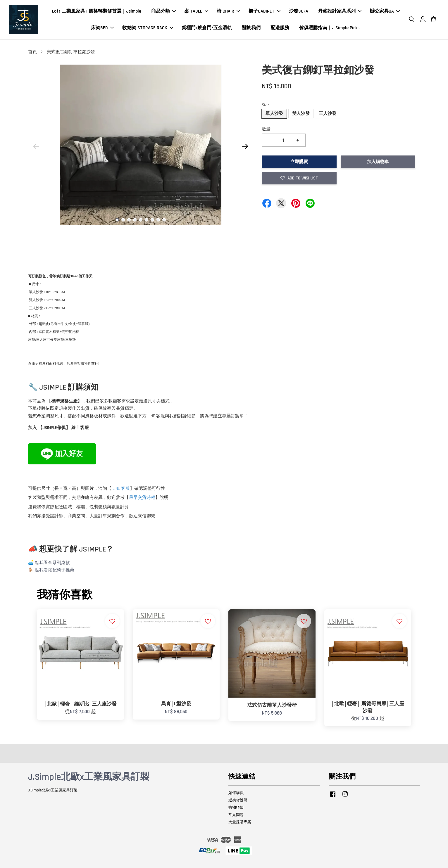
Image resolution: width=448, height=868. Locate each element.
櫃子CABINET (265, 11)
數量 (266, 129)
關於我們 (251, 28)
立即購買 (299, 162)
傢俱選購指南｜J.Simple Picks (329, 28)
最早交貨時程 (142, 498)
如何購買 (236, 793)
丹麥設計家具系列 (340, 11)
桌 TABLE (196, 11)
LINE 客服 (121, 489)
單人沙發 (274, 114)
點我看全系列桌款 (52, 563)
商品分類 (163, 11)
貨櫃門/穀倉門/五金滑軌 (207, 28)
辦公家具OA (385, 11)
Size (265, 105)
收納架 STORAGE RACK (148, 28)
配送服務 (280, 28)
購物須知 (236, 808)
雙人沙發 (301, 114)
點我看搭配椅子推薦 (55, 570)
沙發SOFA (299, 11)
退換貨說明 (238, 800)
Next (245, 146)
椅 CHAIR (228, 11)
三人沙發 (328, 114)
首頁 (32, 52)
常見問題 (236, 815)
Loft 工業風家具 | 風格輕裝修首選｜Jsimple (97, 11)
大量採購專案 (240, 822)
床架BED (102, 28)
